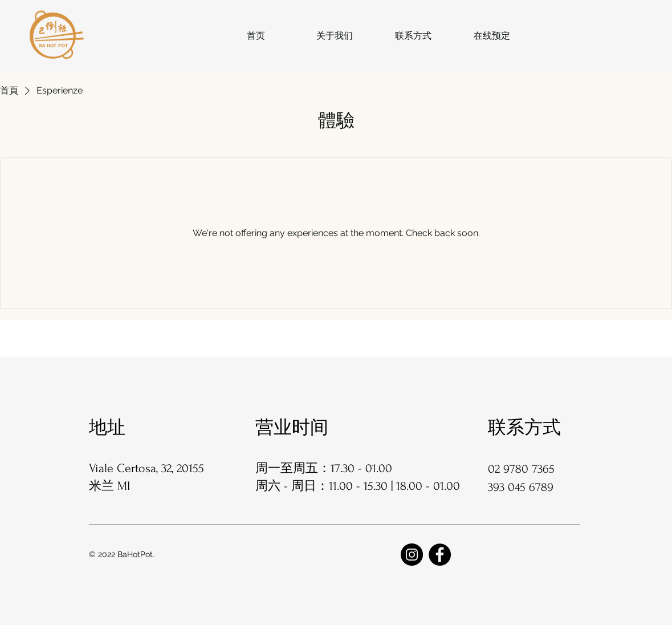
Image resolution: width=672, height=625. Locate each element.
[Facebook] (440, 555)
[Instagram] (412, 555)
